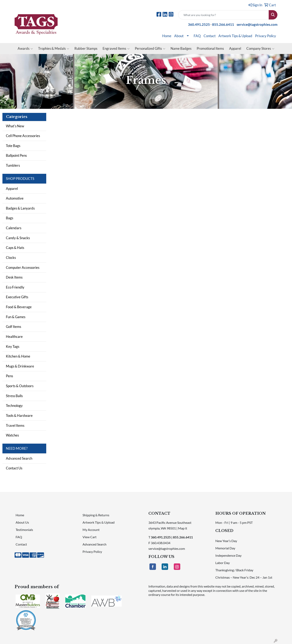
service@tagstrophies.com (257, 24)
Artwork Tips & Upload (235, 36)
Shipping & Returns (96, 515)
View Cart (90, 537)
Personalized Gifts (150, 49)
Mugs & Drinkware (20, 366)
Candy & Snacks (18, 238)
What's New (15, 126)
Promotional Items (210, 48)
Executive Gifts (17, 297)
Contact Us (14, 468)
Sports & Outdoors (20, 386)
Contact (210, 36)
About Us (22, 522)
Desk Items (14, 277)
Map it (183, 528)
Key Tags (13, 346)
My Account (91, 530)
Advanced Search (19, 458)
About (179, 36)
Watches (12, 435)
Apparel (235, 48)
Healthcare (14, 337)
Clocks (11, 258)
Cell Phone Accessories (23, 136)
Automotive (15, 198)
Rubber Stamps (86, 48)
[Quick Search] (224, 15)
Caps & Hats (15, 248)
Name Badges (181, 48)
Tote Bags (13, 146)
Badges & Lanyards (20, 208)
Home (167, 36)
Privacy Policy (266, 36)
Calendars (14, 228)
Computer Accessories (23, 267)
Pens (9, 376)
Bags (10, 218)
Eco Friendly (15, 287)
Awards (25, 49)
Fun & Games (16, 317)
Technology (14, 406)
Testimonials (24, 530)
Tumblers (13, 165)
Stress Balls (14, 396)
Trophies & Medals (54, 49)
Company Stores (260, 49)
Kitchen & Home (18, 356)
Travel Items (15, 425)
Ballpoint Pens (16, 155)
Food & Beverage (19, 307)
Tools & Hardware (19, 415)
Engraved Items (116, 49)
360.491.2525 (199, 24)
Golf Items (13, 327)
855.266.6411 (223, 24)
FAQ (197, 36)
